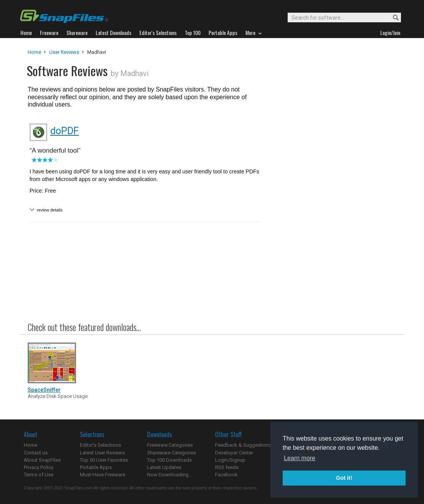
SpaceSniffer (44, 390)
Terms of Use (39, 475)
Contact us (36, 453)
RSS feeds (227, 467)
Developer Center (234, 453)
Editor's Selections (100, 445)
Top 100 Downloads (169, 460)
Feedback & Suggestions (243, 445)
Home (34, 52)
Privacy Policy (39, 467)
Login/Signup (230, 460)
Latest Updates (164, 467)
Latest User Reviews (102, 453)
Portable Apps (96, 467)
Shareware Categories (171, 453)
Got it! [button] (344, 478)
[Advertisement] (331, 205)
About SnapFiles (42, 460)
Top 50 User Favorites (104, 460)
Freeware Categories (170, 445)
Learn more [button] (300, 458)
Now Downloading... (170, 475)
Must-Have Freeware (103, 475)
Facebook (226, 475)
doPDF (65, 131)
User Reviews (64, 52)
